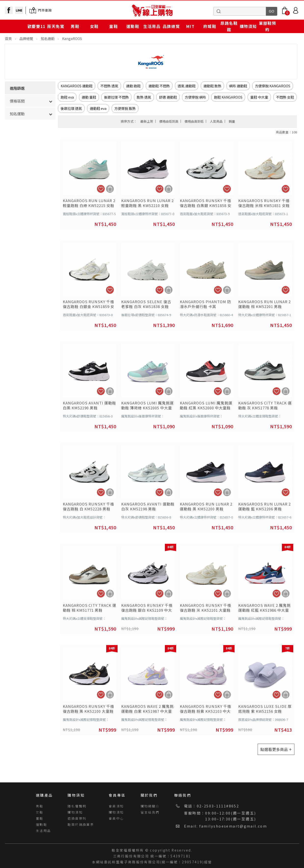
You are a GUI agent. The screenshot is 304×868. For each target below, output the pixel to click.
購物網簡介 (150, 806)
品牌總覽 (171, 26)
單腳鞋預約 (267, 26)
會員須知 (116, 806)
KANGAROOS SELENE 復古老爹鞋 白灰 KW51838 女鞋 (146, 304)
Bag (285, 11)
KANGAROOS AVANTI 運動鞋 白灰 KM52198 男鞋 (148, 506)
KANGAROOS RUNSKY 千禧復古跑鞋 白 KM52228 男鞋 (88, 506)
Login (296, 11)
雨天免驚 (56, 26)
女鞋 (94, 26)
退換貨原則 (77, 818)
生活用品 (152, 26)
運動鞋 (133, 26)
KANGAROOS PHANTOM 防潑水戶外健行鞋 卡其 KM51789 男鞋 (205, 304)
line (19, 10)
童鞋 (113, 26)
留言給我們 (150, 812)
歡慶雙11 (37, 26)
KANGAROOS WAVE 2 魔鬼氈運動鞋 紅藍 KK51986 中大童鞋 (264, 608)
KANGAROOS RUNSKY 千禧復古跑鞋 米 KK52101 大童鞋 (205, 608)
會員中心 (116, 818)
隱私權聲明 (77, 806)
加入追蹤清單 (101, 189)
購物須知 (248, 26)
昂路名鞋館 (229, 26)
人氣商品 (216, 121)
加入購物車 (110, 189)
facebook (9, 10)
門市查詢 (45, 10)
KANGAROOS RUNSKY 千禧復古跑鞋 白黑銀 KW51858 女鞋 (206, 203)
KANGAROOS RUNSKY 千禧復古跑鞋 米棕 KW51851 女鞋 (264, 203)
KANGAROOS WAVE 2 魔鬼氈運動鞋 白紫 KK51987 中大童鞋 (147, 709)
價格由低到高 (169, 121)
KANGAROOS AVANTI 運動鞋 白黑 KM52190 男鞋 (89, 405)
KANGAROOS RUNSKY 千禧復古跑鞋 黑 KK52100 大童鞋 (88, 709)
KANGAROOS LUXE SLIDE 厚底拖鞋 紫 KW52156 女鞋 (265, 709)
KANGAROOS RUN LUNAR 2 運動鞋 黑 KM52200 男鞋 (206, 506)
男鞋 (75, 26)
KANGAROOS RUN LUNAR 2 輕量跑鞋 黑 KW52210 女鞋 (147, 203)
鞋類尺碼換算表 (81, 824)
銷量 (232, 121)
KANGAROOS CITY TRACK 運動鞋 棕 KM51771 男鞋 (90, 608)
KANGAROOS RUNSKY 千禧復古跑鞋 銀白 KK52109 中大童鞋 (147, 608)
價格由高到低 (194, 121)
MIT (190, 26)
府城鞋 (210, 26)
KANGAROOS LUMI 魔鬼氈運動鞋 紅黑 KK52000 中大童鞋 (206, 405)
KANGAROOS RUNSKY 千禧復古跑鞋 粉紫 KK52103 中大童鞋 (205, 709)
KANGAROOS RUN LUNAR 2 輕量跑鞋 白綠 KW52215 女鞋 (89, 203)
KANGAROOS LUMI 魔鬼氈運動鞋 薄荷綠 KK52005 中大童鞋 (147, 405)
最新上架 (147, 121)
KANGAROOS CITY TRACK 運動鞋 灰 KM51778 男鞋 (265, 405)
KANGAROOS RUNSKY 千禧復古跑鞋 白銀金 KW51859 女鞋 (89, 304)
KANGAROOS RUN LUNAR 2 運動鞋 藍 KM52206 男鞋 (264, 506)
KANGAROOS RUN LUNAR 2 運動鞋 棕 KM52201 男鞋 (264, 304)
